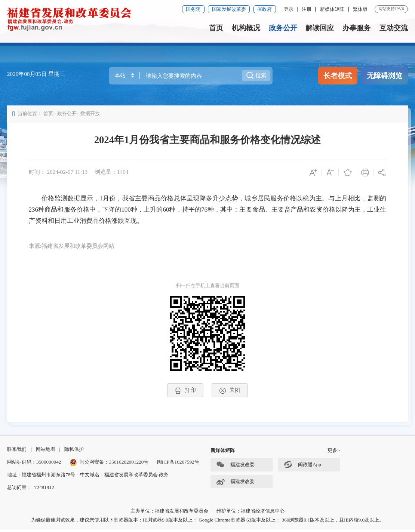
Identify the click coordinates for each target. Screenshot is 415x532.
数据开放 (91, 115)
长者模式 (338, 76)
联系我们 (17, 452)
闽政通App (302, 468)
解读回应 (320, 28)
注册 (307, 9)
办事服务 (357, 28)
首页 (216, 28)
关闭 (230, 392)
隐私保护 (74, 452)
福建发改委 (235, 468)
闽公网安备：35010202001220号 (109, 465)
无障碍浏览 (385, 76)
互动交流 (394, 28)
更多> (334, 453)
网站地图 (46, 452)
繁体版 (360, 9)
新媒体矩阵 (332, 9)
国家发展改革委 (229, 9)
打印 (185, 392)
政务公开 (283, 28)
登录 (289, 9)
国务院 (193, 9)
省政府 (265, 9)
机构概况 (246, 28)
